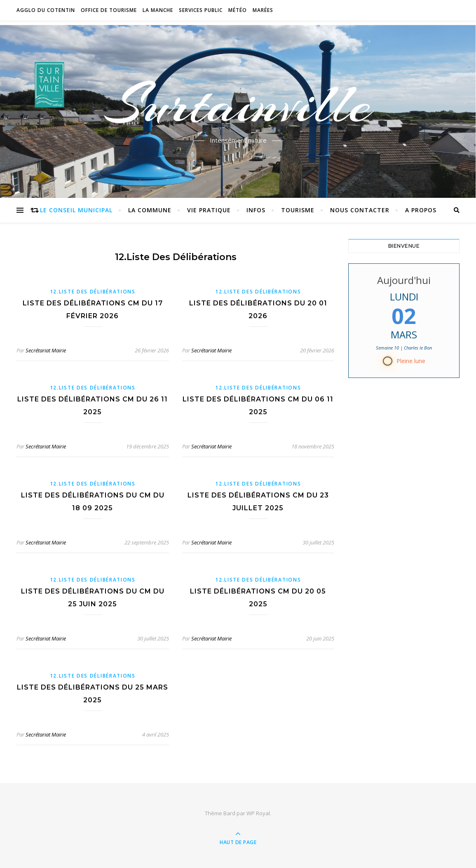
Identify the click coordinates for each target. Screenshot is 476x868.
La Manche (158, 10)
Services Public (201, 10)
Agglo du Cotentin (46, 10)
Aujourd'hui (404, 280)
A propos (421, 210)
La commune (150, 210)
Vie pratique (209, 210)
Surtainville (238, 104)
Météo (238, 10)
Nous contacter (360, 210)
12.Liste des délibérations (93, 292)
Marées (263, 10)
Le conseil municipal (76, 210)
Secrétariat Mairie (46, 350)
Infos (256, 210)
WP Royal (258, 813)
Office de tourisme (109, 10)
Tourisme (298, 210)
